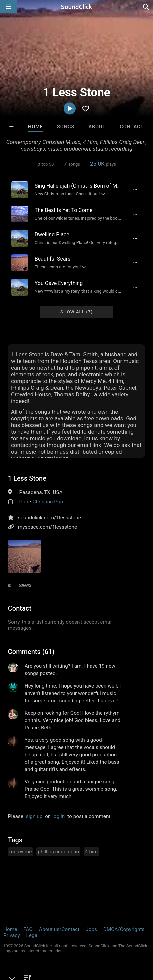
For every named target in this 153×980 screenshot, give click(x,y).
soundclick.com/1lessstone (49, 518)
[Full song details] (135, 190)
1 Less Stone (27, 478)
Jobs (91, 929)
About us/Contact (59, 929)
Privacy (12, 935)
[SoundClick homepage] (77, 7)
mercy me (21, 852)
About (97, 127)
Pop (24, 502)
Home (35, 127)
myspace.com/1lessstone (47, 527)
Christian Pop (48, 502)
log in (58, 816)
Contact (132, 127)
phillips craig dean (58, 852)
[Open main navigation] (8, 7)
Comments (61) (31, 652)
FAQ (28, 929)
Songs (66, 127)
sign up (34, 816)
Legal (32, 935)
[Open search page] (146, 7)
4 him (91, 852)
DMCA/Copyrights (124, 929)
